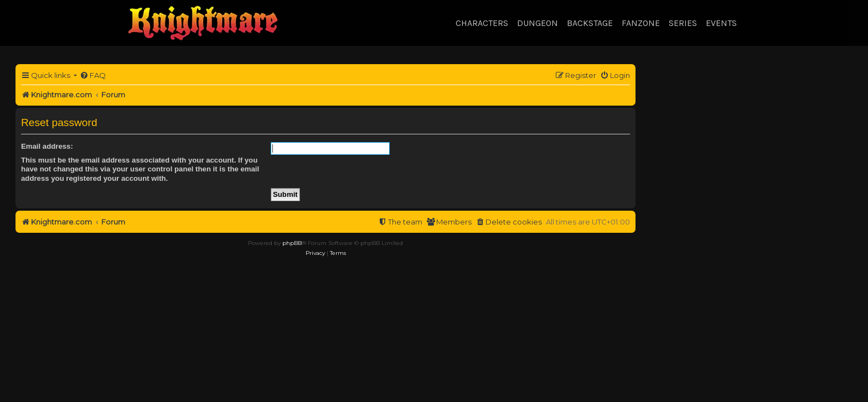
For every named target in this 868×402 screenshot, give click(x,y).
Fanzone (641, 23)
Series (683, 23)
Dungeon (538, 23)
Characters (482, 23)
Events (721, 23)
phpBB (292, 243)
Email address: (47, 146)
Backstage (590, 23)
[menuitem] (93, 75)
